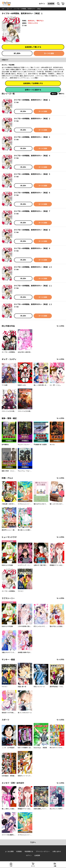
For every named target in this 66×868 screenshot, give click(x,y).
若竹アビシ (40, 21)
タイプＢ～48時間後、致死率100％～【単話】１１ (33, 286)
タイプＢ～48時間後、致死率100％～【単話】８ (32, 230)
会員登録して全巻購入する (33, 83)
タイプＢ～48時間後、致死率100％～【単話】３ (32, 137)
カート (33, 866)
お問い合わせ (57, 851)
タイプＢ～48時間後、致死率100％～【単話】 (28, 9)
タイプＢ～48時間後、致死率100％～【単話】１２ (33, 304)
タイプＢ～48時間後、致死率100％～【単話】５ (32, 174)
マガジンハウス (33, 23)
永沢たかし (31, 21)
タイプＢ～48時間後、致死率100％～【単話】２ (32, 119)
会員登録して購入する (33, 47)
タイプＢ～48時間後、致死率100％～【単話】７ (32, 211)
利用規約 (19, 851)
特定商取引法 (29, 851)
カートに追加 (49, 53)
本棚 (55, 866)
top (3, 9)
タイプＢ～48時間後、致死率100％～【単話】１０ (33, 267)
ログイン (42, 4)
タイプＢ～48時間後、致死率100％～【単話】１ (32, 100)
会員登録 (51, 4)
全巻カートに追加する (33, 90)
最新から (61, 94)
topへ (33, 842)
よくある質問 (9, 851)
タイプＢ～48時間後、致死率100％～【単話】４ (32, 156)
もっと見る (60, 326)
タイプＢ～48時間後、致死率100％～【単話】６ (32, 193)
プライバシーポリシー (43, 851)
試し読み (17, 53)
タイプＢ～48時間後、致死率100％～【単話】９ (32, 248)
